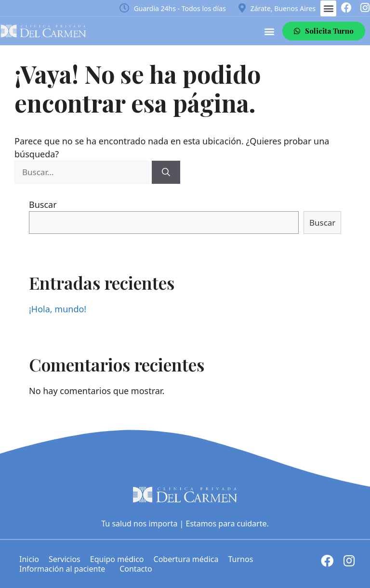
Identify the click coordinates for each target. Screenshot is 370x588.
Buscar (43, 205)
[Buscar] (166, 172)
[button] (328, 8)
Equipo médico (117, 559)
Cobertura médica (186, 559)
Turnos (240, 559)
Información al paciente (65, 569)
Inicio (29, 559)
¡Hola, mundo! (58, 309)
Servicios (65, 559)
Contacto (136, 569)
